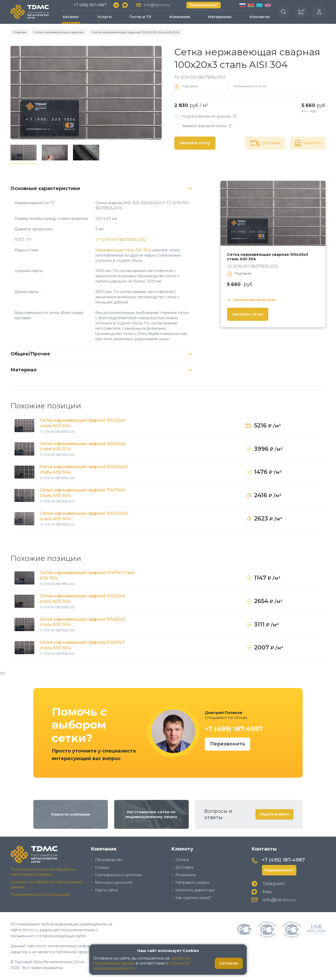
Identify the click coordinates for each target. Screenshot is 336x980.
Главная (20, 32)
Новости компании (71, 814)
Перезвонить (227, 744)
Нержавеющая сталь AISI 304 (123, 250)
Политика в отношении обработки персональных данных (44, 872)
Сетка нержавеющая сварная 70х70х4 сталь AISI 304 (82, 493)
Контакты (260, 17)
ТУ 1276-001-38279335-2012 (121, 240)
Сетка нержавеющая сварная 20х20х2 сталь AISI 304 (82, 599)
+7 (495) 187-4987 (90, 5)
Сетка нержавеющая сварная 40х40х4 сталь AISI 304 (83, 446)
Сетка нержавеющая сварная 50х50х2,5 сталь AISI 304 (84, 469)
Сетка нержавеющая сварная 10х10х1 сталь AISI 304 (87, 575)
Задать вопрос (274, 814)
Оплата (182, 860)
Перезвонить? (204, 5)
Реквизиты (186, 875)
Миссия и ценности (114, 882)
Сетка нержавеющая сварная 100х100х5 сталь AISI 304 (84, 516)
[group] (86, 93)
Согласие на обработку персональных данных (47, 884)
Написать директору (195, 890)
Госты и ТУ (140, 17)
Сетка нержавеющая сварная (59, 32)
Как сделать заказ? (193, 898)
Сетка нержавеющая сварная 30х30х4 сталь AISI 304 (82, 423)
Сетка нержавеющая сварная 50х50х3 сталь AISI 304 (82, 645)
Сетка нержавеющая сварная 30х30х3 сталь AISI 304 (82, 622)
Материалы (220, 17)
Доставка (184, 867)
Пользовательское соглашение (40, 895)
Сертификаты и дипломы (119, 875)
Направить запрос (193, 882)
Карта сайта (106, 890)
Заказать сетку (195, 143)
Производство (109, 860)
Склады (102, 867)
